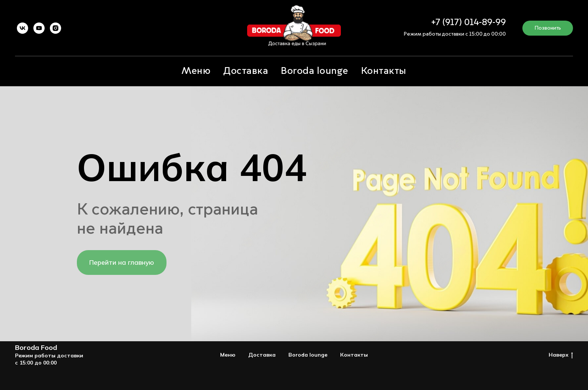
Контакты (384, 71)
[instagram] (55, 28)
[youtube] (39, 28)
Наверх (561, 355)
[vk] (22, 28)
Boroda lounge (315, 71)
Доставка (246, 71)
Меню (196, 71)
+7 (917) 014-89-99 (469, 23)
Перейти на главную (122, 262)
